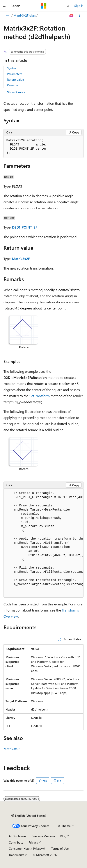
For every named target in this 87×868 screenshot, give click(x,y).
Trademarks (16, 855)
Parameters (15, 74)
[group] (43, 543)
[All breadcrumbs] (7, 16)
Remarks (13, 85)
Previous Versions (43, 836)
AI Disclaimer (18, 836)
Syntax (12, 68)
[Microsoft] (44, 6)
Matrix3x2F (21, 259)
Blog (63, 836)
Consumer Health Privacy (26, 848)
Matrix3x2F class (25, 15)
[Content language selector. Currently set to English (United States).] (29, 815)
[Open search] (68, 6)
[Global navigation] (4, 6)
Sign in (79, 6)
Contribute (16, 842)
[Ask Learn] (72, 16)
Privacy (33, 842)
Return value (15, 79)
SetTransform (40, 396)
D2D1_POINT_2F (25, 227)
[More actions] (80, 16)
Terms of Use (60, 848)
